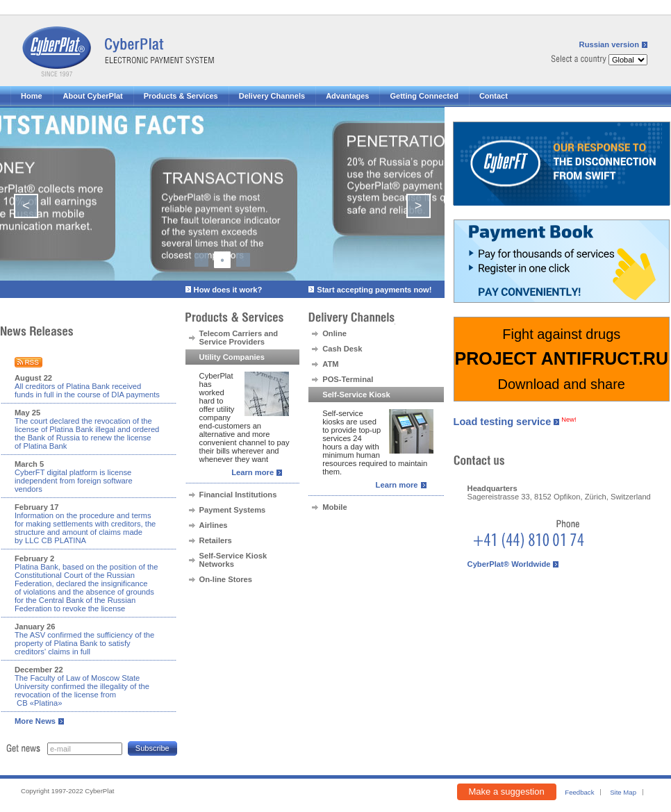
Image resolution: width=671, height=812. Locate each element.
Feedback (579, 792)
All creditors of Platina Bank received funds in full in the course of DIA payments (87, 390)
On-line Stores (226, 579)
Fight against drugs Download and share (562, 359)
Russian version (609, 44)
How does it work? (228, 290)
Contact (494, 96)
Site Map (623, 792)
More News (35, 721)
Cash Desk (342, 349)
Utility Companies (232, 357)
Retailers (216, 540)
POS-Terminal (348, 379)
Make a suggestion (507, 792)
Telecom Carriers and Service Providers (239, 338)
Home (32, 96)
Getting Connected (424, 96)
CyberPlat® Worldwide (509, 564)
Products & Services (181, 96)
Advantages (347, 96)
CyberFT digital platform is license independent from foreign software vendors (74, 481)
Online (334, 333)
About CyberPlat (93, 96)
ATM (330, 364)
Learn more (252, 472)
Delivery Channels (272, 96)
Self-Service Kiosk (356, 395)
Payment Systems (233, 510)
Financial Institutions (238, 495)
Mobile (334, 507)
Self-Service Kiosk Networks (233, 560)
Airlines (214, 525)
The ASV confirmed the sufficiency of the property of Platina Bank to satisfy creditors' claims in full (84, 643)
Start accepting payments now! (374, 290)
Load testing (503, 422)
